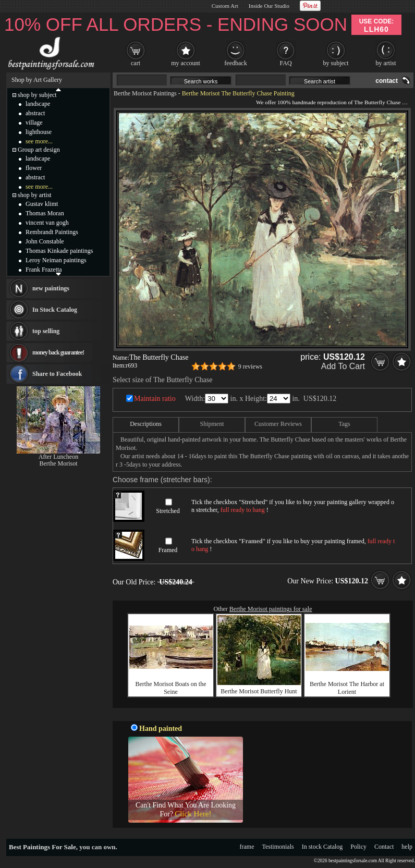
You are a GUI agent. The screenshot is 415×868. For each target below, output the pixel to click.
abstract (35, 113)
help (407, 847)
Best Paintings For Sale (42, 847)
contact (387, 81)
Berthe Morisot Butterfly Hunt (259, 691)
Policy (358, 847)
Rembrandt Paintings (52, 232)
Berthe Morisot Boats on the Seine (171, 688)
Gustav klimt (42, 204)
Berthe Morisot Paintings (145, 93)
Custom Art (225, 6)
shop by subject (37, 95)
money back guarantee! (58, 352)
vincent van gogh (47, 223)
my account (186, 63)
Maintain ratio (155, 399)
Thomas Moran (45, 213)
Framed (168, 550)
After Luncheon (58, 457)
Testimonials (278, 847)
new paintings (51, 288)
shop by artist (35, 195)
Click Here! (193, 814)
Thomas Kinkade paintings (59, 251)
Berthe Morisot (59, 463)
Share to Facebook (57, 374)
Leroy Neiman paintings (56, 260)
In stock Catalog (322, 847)
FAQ (285, 63)
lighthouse (39, 132)
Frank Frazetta (44, 270)
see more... (39, 141)
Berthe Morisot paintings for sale (271, 609)
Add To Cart (343, 366)
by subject (336, 63)
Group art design (39, 150)
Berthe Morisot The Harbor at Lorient (347, 688)
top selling (46, 331)
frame (247, 847)
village (34, 123)
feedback (235, 63)
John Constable (45, 241)
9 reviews (250, 366)
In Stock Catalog (55, 310)
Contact (384, 847)
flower (34, 168)
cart (136, 63)
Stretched (168, 511)
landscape (38, 104)
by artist (386, 63)
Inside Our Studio (269, 6)
